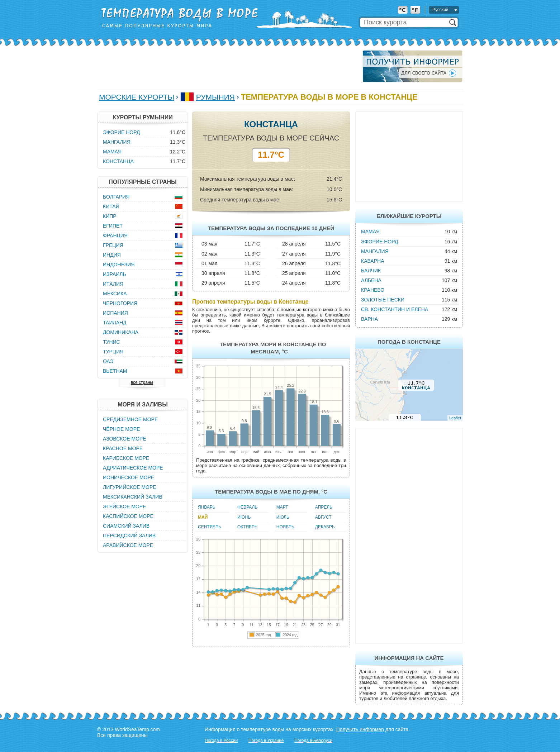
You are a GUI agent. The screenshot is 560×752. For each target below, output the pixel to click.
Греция (113, 245)
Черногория (120, 303)
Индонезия (119, 265)
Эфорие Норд (379, 242)
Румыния (215, 97)
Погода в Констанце (409, 342)
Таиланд (115, 323)
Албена (371, 280)
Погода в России (221, 741)
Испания (115, 313)
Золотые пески (383, 300)
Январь (207, 507)
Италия (113, 284)
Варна (369, 319)
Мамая (370, 232)
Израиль (115, 274)
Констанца (118, 161)
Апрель (324, 507)
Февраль (247, 507)
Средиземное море (130, 419)
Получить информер (360, 729)
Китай (111, 206)
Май (203, 517)
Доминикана (121, 332)
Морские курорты (137, 97)
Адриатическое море (133, 468)
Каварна (373, 261)
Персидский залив (129, 536)
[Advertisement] (228, 66)
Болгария (116, 197)
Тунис (111, 342)
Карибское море (126, 458)
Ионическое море (129, 477)
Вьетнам (115, 371)
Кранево (373, 290)
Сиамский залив (126, 526)
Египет (113, 226)
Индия (112, 255)
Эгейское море (125, 506)
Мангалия (375, 251)
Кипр (110, 216)
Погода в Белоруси (313, 741)
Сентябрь (210, 527)
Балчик (371, 271)
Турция (113, 352)
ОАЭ (108, 361)
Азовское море (125, 439)
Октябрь (247, 527)
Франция (115, 235)
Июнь (244, 517)
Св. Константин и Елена (395, 309)
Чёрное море (121, 429)
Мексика (115, 294)
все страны (142, 382)
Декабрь (325, 527)
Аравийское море (128, 545)
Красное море (123, 448)
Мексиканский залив (133, 497)
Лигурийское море (130, 487)
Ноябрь (285, 527)
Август (323, 517)
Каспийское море (128, 516)
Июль (283, 517)
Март (282, 507)
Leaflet (455, 418)
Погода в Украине (266, 741)
